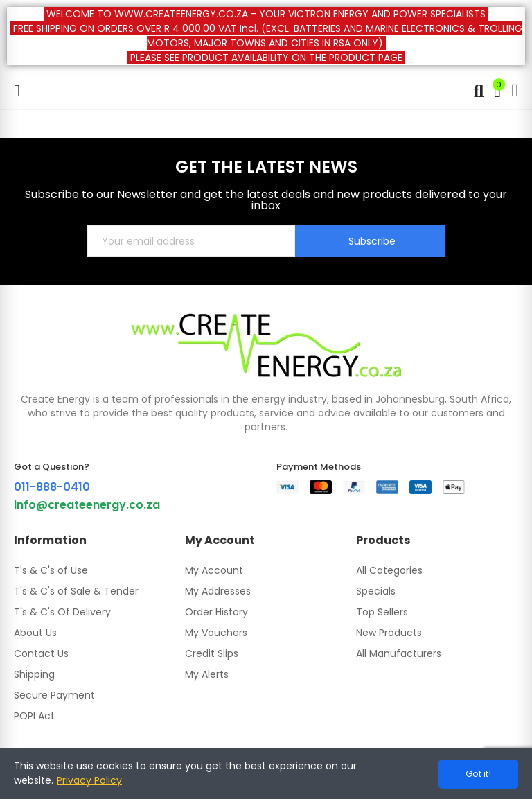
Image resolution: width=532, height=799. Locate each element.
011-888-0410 (52, 487)
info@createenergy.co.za (87, 505)
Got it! (478, 774)
